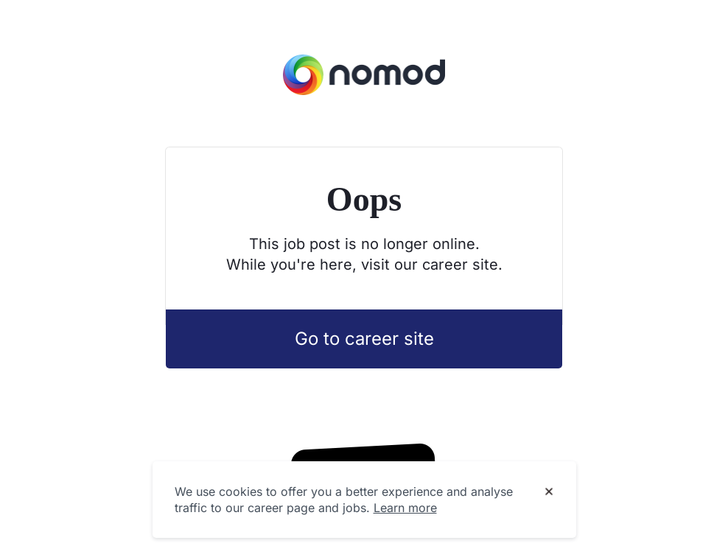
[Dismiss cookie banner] (549, 492)
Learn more (405, 508)
